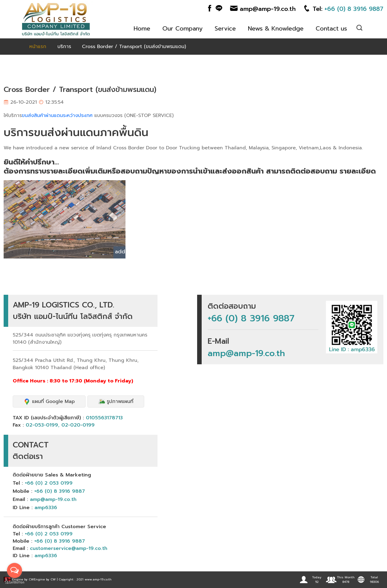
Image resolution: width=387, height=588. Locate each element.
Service (225, 28)
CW (31, 579)
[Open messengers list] (15, 570)
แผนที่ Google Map (49, 401)
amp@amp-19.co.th (263, 9)
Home (142, 28)
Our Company (182, 28)
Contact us (331, 28)
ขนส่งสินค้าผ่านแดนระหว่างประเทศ (57, 115)
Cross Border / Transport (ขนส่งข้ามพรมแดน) (134, 47)
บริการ (64, 47)
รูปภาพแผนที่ (116, 401)
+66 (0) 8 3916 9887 (251, 318)
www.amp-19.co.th (98, 579)
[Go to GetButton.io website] (15, 582)
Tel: (343, 9)
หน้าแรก (38, 47)
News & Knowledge (276, 28)
